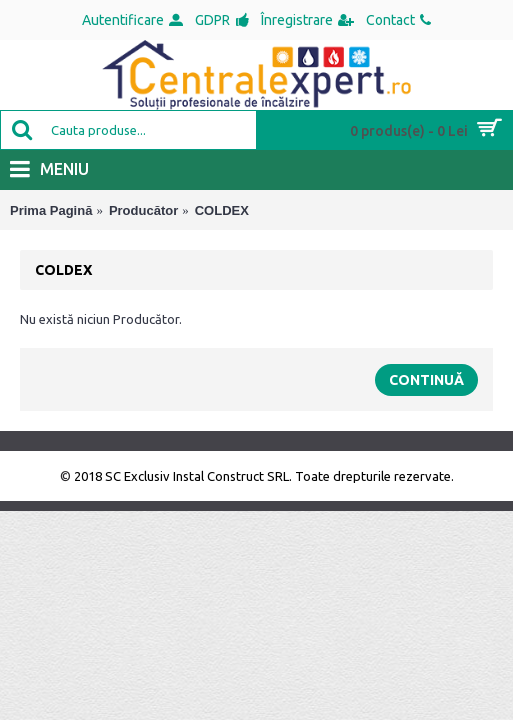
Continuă (426, 380)
